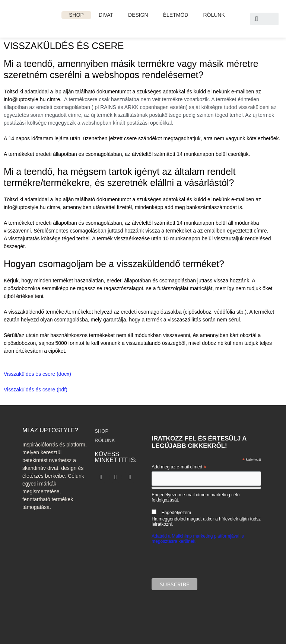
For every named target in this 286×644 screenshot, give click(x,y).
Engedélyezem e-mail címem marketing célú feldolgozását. (206, 510)
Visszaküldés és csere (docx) (37, 374)
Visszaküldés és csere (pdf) (36, 390)
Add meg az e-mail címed (179, 467)
